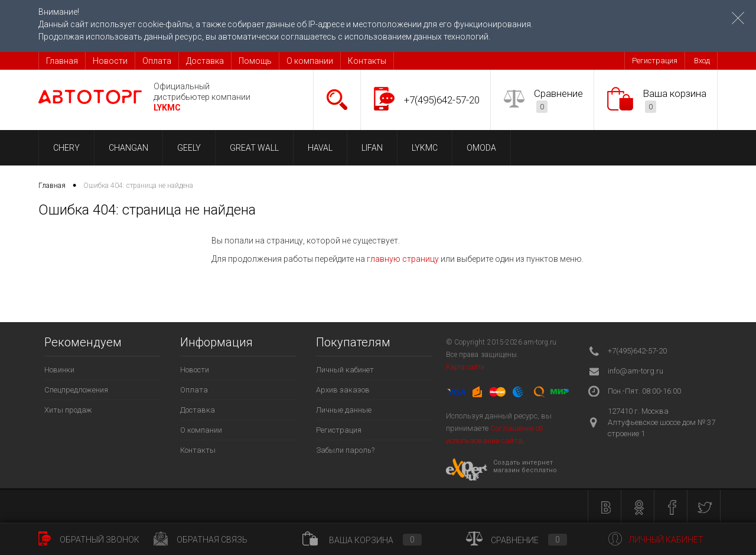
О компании (310, 61)
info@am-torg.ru (636, 371)
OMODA (481, 148)
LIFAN (372, 148)
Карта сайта (465, 367)
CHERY (66, 148)
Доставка (205, 61)
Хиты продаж (68, 410)
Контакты (367, 61)
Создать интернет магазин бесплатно (525, 466)
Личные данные (344, 410)
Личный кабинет (345, 370)
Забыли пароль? (345, 450)
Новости (110, 61)
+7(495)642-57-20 (442, 100)
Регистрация (655, 61)
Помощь (255, 61)
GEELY (189, 148)
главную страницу (403, 259)
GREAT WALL (254, 148)
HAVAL (320, 148)
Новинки (59, 370)
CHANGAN (128, 148)
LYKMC (425, 148)
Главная (62, 61)
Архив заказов (343, 390)
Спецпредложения (76, 390)
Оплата (157, 61)
